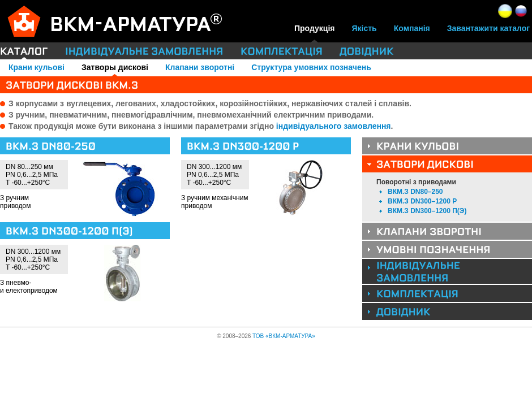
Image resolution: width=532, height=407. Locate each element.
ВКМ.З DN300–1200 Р (422, 201)
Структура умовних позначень (311, 67)
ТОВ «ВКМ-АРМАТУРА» (284, 336)
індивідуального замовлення (334, 126)
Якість (364, 28)
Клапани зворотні (200, 67)
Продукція (315, 28)
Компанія (412, 28)
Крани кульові (37, 67)
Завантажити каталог (488, 28)
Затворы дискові (115, 67)
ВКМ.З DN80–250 (415, 192)
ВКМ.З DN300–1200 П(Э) (427, 211)
